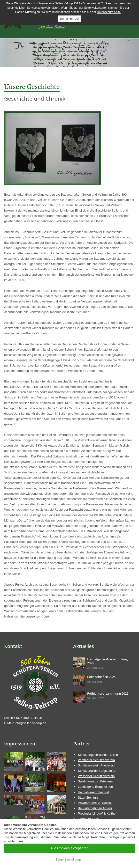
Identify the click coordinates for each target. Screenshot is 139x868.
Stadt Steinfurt (88, 798)
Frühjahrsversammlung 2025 (108, 693)
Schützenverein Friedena (95, 765)
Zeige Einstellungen (69, 859)
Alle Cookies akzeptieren (69, 848)
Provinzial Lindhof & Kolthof (97, 813)
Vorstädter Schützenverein (96, 760)
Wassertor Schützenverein (96, 776)
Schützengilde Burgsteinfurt (97, 771)
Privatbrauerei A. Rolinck (95, 803)
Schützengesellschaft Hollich (98, 755)
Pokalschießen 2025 (101, 677)
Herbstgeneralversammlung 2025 (107, 661)
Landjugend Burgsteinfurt (95, 787)
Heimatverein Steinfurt (93, 792)
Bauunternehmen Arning (95, 808)
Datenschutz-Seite (109, 12)
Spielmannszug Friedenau (96, 781)
